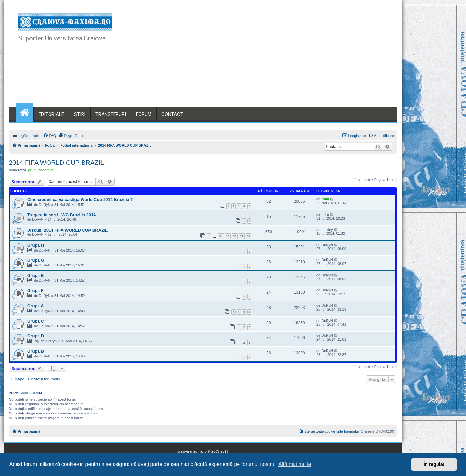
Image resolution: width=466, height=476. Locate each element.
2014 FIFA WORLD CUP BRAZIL (56, 163)
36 (235, 236)
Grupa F (35, 291)
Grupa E (35, 275)
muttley (327, 230)
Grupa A (36, 306)
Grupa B (36, 351)
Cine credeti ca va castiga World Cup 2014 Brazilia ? (80, 200)
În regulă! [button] (434, 464)
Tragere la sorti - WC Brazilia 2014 (61, 215)
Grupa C (36, 321)
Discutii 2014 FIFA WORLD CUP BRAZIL (67, 230)
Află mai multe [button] (295, 464)
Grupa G (36, 260)
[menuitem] (50, 136)
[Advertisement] (268, 58)
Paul (325, 199)
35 (228, 236)
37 (241, 236)
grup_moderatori (42, 170)
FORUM (144, 114)
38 (249, 236)
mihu (325, 214)
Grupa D (36, 336)
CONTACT (172, 114)
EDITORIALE (51, 114)
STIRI (80, 114)
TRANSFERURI (111, 114)
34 (221, 236)
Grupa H (36, 245)
